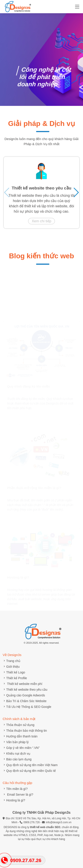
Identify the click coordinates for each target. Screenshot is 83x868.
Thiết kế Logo (14, 672)
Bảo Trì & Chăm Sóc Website (25, 701)
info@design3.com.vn (59, 822)
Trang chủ (12, 661)
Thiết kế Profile (15, 678)
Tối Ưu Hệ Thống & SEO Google (27, 707)
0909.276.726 (32, 822)
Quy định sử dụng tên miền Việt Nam (30, 765)
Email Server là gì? (18, 795)
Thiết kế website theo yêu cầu (42, 190)
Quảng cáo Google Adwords (24, 695)
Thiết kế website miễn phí (22, 684)
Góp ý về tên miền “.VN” (21, 748)
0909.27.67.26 (26, 860)
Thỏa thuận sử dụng (18, 725)
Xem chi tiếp (41, 223)
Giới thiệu (11, 667)
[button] (76, 195)
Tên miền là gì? (15, 789)
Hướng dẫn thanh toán (20, 736)
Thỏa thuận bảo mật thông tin (25, 731)
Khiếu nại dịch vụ (16, 754)
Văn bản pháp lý (16, 742)
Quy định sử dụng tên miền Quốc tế (29, 771)
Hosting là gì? (14, 800)
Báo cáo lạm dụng (17, 759)
